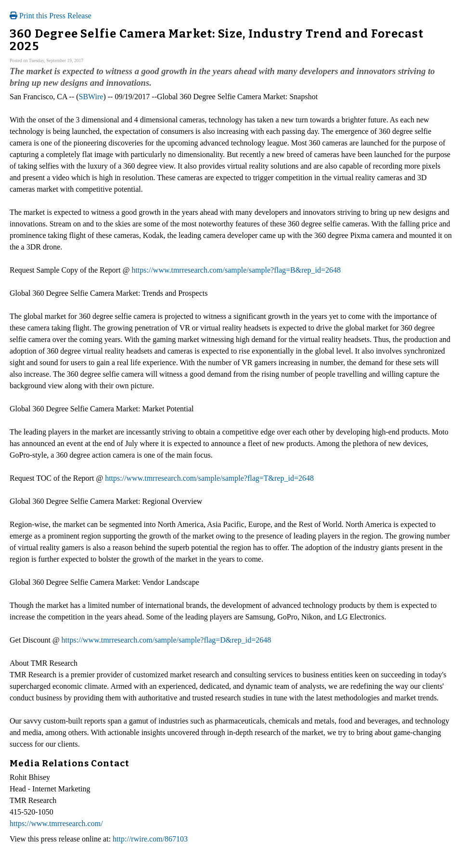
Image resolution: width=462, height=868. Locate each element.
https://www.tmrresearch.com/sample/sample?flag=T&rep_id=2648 (209, 478)
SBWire (91, 97)
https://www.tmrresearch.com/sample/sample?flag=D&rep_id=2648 (167, 640)
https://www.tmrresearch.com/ (56, 823)
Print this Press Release (51, 16)
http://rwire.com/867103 (150, 839)
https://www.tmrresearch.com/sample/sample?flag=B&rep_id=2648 (236, 270)
